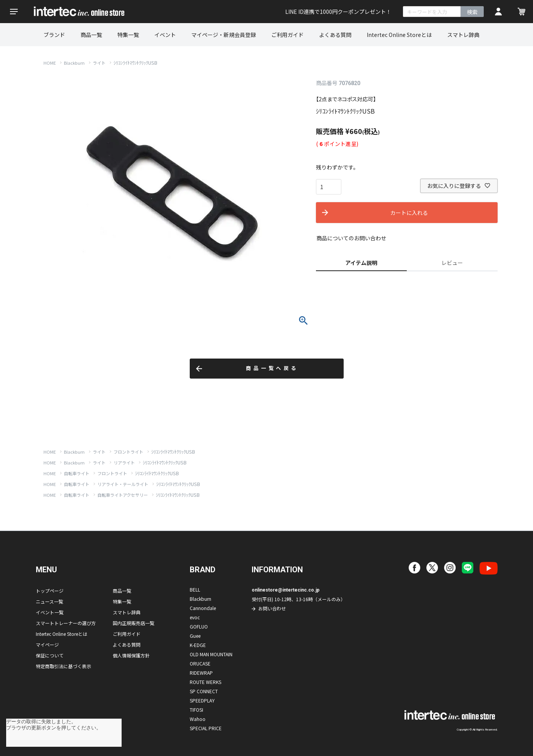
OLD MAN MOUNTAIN (211, 654)
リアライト (124, 463)
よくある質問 (335, 35)
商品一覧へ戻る (272, 368)
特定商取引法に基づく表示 (63, 666)
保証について (50, 655)
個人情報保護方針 (131, 655)
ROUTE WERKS (206, 682)
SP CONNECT (204, 691)
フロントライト (128, 452)
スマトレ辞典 (463, 35)
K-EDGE (198, 645)
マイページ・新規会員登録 (224, 35)
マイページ (47, 645)
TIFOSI (196, 710)
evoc (195, 617)
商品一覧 (91, 35)
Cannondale (203, 608)
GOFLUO (199, 626)
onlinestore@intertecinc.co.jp (286, 590)
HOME (50, 63)
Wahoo (198, 719)
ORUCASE (200, 663)
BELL (195, 589)
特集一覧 (128, 35)
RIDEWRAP (201, 673)
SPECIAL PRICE (206, 728)
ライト (99, 63)
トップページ (50, 591)
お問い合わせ (272, 608)
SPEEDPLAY (202, 700)
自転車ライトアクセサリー (123, 495)
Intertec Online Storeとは (399, 35)
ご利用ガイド (287, 35)
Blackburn (74, 63)
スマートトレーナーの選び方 (66, 623)
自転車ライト (77, 473)
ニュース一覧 (49, 601)
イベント (165, 35)
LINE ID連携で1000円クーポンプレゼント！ (338, 12)
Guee (195, 636)
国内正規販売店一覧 (134, 623)
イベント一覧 (50, 612)
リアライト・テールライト (123, 484)
